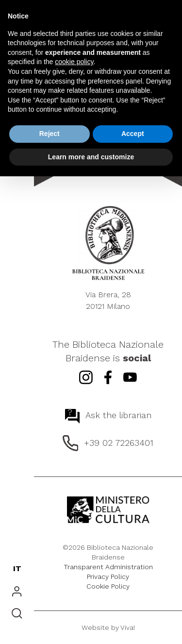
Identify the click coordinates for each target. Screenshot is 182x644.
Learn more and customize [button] (91, 157)
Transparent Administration (108, 567)
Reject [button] (50, 134)
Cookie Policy (108, 586)
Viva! (128, 627)
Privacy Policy (108, 576)
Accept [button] (133, 134)
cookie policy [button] (74, 62)
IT (17, 568)
